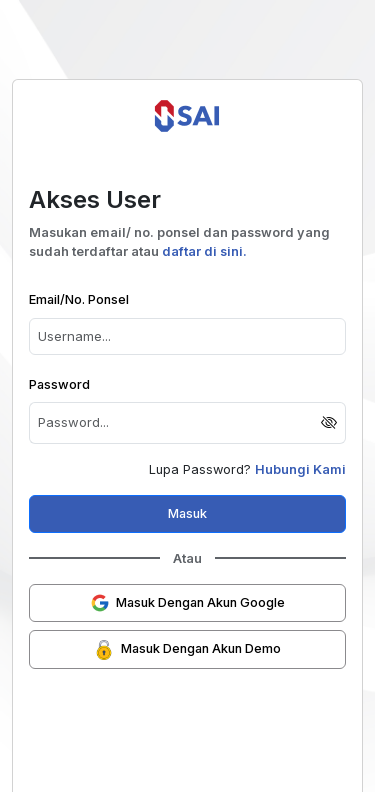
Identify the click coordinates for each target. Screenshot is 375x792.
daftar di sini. (204, 251)
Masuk (187, 513)
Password (59, 384)
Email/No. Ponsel (79, 299)
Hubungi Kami (300, 469)
